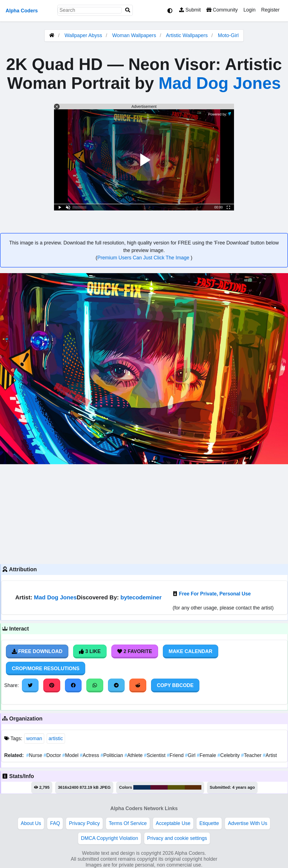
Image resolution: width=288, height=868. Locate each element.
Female (207, 755)
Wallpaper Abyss (83, 35)
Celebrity (229, 755)
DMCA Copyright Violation (110, 838)
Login (249, 10)
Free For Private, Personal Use (215, 594)
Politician (112, 755)
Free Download (37, 651)
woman (34, 738)
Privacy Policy (84, 823)
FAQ (55, 823)
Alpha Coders (22, 11)
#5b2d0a (193, 787)
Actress (90, 755)
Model (71, 755)
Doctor (53, 755)
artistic (56, 738)
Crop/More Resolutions (46, 668)
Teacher (252, 755)
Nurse (35, 755)
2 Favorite (135, 651)
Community (222, 10)
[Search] (128, 10)
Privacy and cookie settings (177, 838)
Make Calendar (191, 651)
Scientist (155, 755)
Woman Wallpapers (135, 35)
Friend (176, 755)
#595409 (176, 787)
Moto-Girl (228, 35)
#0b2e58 (142, 787)
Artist (270, 755)
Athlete (134, 755)
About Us (31, 823)
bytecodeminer (141, 597)
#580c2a (159, 787)
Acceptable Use (173, 823)
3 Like (90, 651)
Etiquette (209, 823)
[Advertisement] (144, 513)
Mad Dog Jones (220, 83)
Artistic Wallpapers (187, 35)
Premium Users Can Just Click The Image (144, 258)
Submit (190, 10)
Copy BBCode (175, 685)
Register (270, 10)
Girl (191, 755)
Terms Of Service (128, 823)
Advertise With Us (247, 823)
